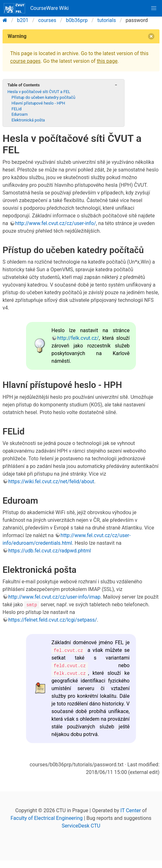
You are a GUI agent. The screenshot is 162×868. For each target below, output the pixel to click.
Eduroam (20, 114)
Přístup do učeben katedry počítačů (43, 97)
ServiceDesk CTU (81, 826)
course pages (25, 61)
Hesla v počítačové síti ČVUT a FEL (39, 92)
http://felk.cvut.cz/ (78, 338)
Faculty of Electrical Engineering (47, 818)
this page (107, 61)
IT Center (131, 810)
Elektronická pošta (28, 120)
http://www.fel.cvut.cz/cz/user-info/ (56, 223)
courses (47, 20)
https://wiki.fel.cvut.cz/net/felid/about (51, 481)
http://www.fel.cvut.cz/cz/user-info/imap (54, 597)
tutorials (107, 20)
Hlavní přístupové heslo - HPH (38, 103)
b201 (23, 20)
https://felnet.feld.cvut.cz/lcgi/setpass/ (53, 620)
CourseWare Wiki (36, 8)
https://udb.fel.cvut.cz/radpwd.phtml (50, 551)
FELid (17, 109)
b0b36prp (77, 20)
